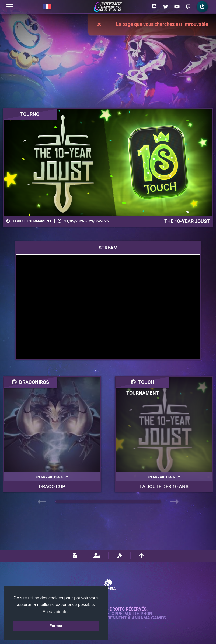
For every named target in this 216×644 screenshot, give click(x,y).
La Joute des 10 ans (164, 487)
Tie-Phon (142, 614)
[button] (56, 501)
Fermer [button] (56, 626)
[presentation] (42, 502)
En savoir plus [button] (56, 612)
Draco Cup (52, 487)
